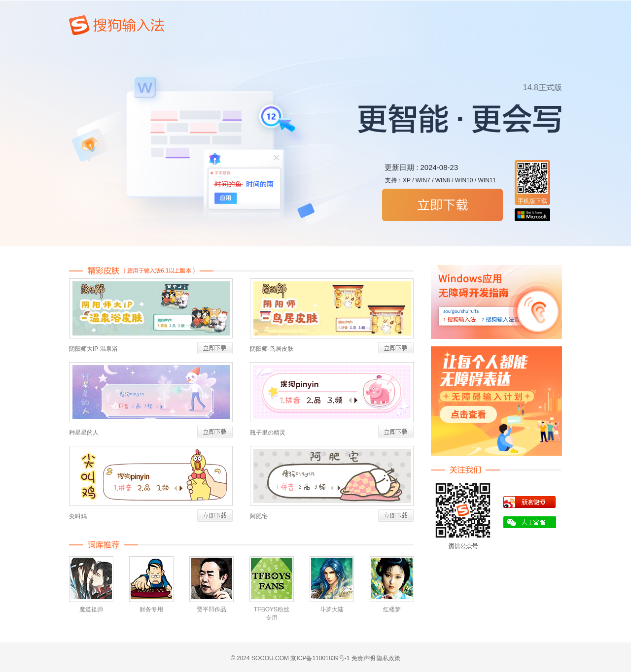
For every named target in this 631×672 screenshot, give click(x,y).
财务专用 (151, 609)
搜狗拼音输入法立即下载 (442, 205)
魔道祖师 (91, 609)
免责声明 (363, 658)
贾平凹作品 (211, 609)
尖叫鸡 (78, 516)
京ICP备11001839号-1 (320, 658)
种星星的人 (84, 433)
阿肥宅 (259, 516)
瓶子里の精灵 (268, 433)
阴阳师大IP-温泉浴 (93, 349)
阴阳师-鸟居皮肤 (272, 349)
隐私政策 (388, 658)
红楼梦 (392, 609)
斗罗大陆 (332, 609)
